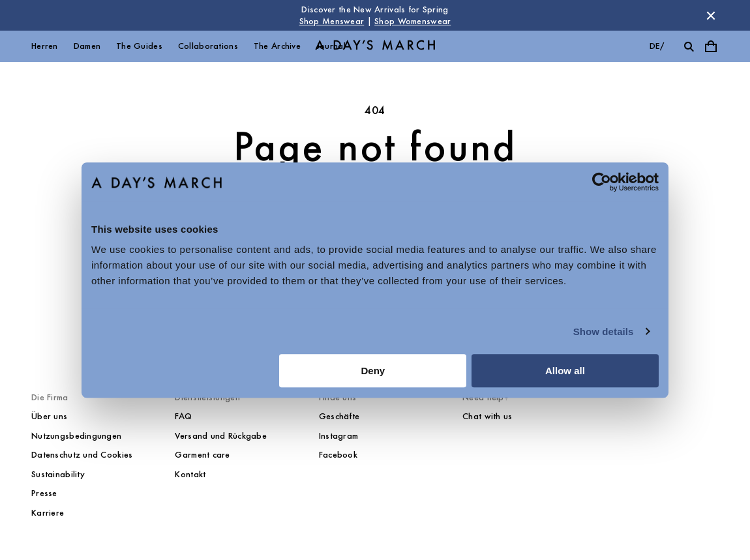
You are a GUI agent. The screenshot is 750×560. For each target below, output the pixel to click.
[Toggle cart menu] (711, 46)
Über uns (49, 416)
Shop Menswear (332, 21)
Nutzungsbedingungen (76, 436)
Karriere (48, 513)
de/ (657, 46)
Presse (44, 493)
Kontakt (190, 474)
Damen (87, 46)
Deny (373, 371)
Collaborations (208, 46)
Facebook (338, 455)
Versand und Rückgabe (221, 436)
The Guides (139, 46)
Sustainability (58, 474)
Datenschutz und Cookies (82, 455)
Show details (604, 332)
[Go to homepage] (375, 47)
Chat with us (487, 416)
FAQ (183, 416)
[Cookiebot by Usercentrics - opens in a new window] (602, 182)
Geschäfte (339, 416)
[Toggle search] (689, 46)
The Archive (277, 46)
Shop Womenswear (412, 21)
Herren (45, 46)
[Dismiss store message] (711, 16)
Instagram (339, 436)
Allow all (565, 371)
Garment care (202, 455)
